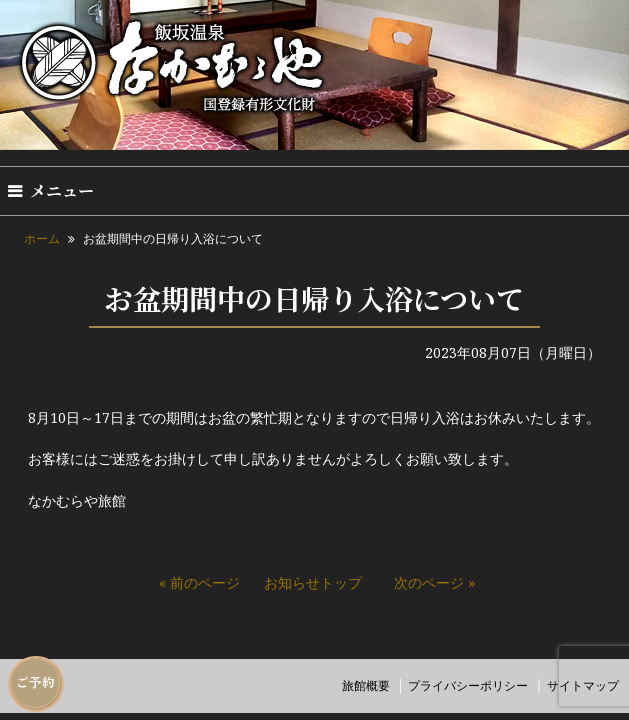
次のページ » (434, 582)
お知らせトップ (313, 582)
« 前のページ (199, 582)
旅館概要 (366, 685)
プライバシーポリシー (468, 685)
